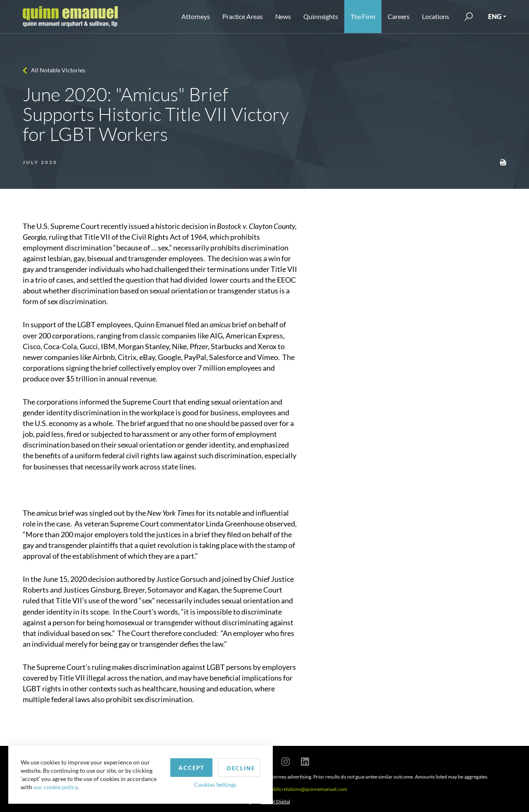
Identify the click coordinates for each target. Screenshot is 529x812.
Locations (436, 16)
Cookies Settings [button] (215, 785)
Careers (399, 16)
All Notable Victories (58, 70)
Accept (192, 768)
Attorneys (196, 16)
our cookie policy (55, 787)
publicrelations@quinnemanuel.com (308, 789)
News (283, 16)
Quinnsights (321, 16)
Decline (241, 768)
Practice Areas (242, 16)
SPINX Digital (276, 801)
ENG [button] (495, 16)
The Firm (363, 16)
